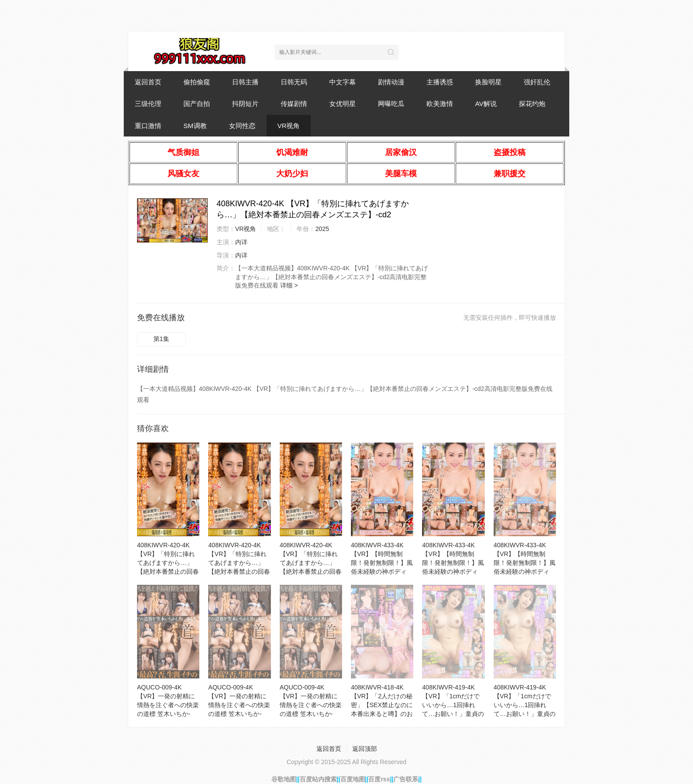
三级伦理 (148, 104)
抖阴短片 (245, 104)
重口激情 (148, 126)
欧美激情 (440, 104)
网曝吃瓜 (391, 104)
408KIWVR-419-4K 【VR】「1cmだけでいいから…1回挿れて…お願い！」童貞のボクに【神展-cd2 (453, 705)
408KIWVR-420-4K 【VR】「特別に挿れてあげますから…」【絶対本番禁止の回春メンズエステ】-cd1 (311, 563)
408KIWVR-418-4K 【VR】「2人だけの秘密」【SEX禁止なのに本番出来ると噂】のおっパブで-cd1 (382, 705)
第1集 (161, 339)
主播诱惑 (440, 82)
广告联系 (406, 779)
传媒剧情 (294, 104)
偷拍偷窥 (197, 82)
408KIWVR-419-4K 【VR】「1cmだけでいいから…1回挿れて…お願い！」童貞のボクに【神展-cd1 (525, 705)
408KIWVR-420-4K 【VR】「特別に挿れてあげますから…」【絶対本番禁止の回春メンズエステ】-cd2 (168, 563)
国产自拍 (197, 104)
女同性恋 (242, 126)
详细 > (289, 285)
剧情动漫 (391, 82)
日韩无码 (294, 82)
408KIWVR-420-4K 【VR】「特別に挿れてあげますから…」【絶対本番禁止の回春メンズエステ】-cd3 (239, 563)
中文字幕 (343, 82)
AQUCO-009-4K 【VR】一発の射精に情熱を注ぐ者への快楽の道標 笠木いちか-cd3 (239, 705)
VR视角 (289, 126)
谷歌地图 (284, 779)
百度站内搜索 (318, 779)
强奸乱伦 (537, 82)
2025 (322, 229)
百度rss (379, 779)
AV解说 (486, 104)
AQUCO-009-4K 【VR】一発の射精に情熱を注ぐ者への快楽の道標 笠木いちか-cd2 (311, 705)
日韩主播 (245, 82)
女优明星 (343, 104)
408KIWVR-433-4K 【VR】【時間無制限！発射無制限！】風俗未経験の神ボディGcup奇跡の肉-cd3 (525, 563)
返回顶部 (365, 749)
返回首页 (148, 82)
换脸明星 (488, 82)
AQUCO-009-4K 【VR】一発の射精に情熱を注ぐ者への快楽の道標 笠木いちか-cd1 (168, 705)
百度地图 (353, 779)
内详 (241, 242)
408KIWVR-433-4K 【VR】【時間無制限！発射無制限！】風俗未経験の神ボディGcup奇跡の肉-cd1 (453, 563)
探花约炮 (532, 104)
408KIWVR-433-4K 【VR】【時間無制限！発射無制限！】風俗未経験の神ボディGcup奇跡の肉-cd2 (382, 563)
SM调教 (195, 126)
